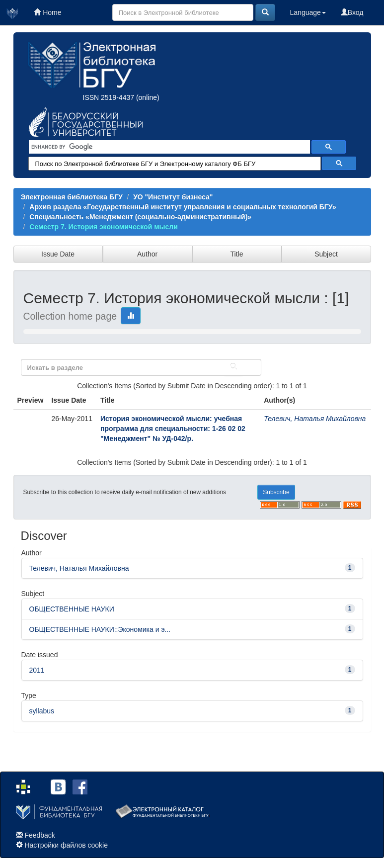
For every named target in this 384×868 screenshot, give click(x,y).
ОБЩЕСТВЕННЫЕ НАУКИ (72, 609)
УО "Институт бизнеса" (173, 197)
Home (47, 12)
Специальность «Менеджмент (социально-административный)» (140, 217)
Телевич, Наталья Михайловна (315, 419)
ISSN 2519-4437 (109, 97)
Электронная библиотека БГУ (72, 197)
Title (237, 254)
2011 (37, 670)
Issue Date (58, 254)
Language (308, 12)
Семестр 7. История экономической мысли (103, 227)
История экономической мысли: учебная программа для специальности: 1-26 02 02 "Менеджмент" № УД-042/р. (173, 429)
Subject (326, 254)
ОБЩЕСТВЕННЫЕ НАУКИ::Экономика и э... (100, 629)
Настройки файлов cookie (66, 845)
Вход (352, 12)
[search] (168, 147)
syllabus (42, 711)
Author (147, 254)
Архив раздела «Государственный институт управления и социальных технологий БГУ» (183, 207)
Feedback (39, 835)
